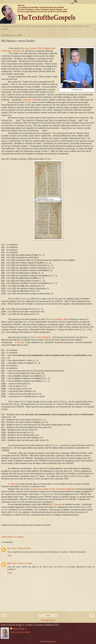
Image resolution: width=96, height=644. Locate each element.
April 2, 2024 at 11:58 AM (22, 563)
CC (9, 548)
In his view (19, 342)
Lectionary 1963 (30, 100)
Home (48, 616)
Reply (10, 555)
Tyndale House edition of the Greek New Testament (52, 489)
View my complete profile (20, 632)
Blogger (53, 642)
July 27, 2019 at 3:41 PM (21, 548)
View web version (48, 620)
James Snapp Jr (20, 629)
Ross (10, 563)
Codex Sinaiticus (43, 337)
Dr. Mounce (13, 484)
